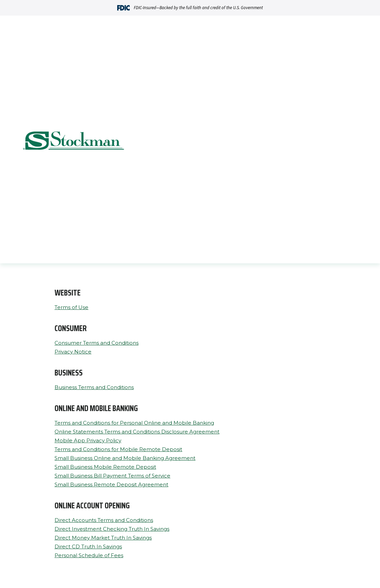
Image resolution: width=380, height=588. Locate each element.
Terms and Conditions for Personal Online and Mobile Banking (134, 423)
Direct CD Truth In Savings (88, 546)
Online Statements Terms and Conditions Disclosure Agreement (137, 432)
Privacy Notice (73, 352)
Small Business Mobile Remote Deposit (105, 467)
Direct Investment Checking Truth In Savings (112, 529)
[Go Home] (74, 142)
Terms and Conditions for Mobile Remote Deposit (118, 449)
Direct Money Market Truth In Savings (103, 538)
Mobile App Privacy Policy (88, 440)
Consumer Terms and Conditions (97, 343)
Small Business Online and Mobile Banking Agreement (125, 458)
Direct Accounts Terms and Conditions (104, 520)
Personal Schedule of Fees (89, 555)
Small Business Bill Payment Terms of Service (112, 476)
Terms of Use (71, 307)
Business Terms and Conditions (94, 387)
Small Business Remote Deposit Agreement (111, 484)
